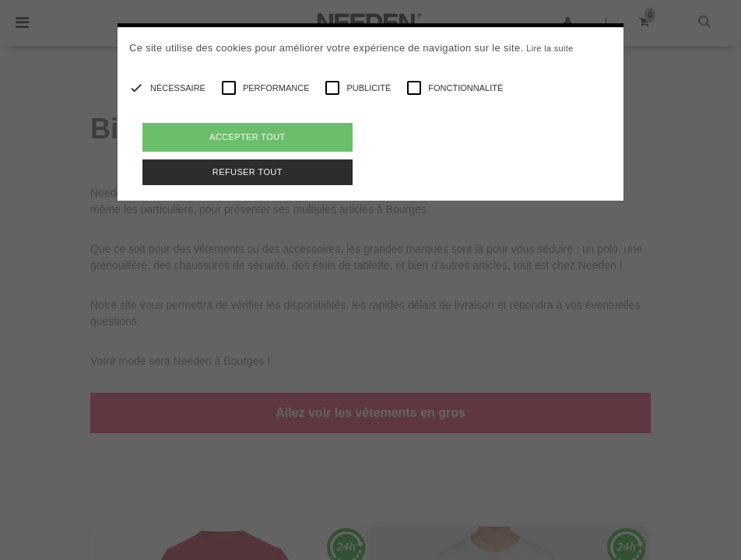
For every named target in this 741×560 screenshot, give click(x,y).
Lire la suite (550, 48)
